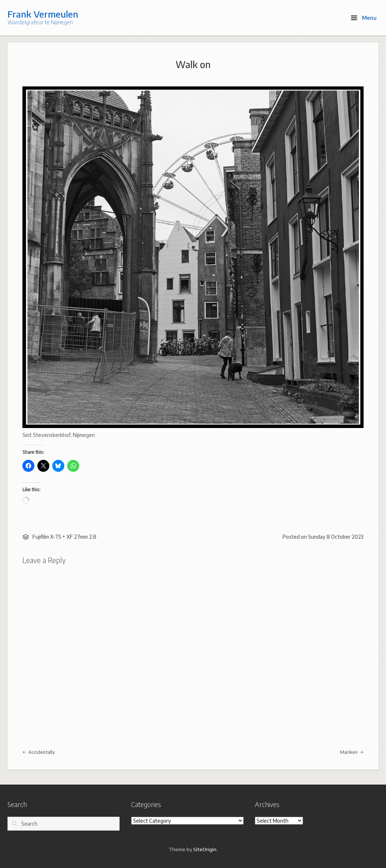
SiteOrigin (205, 849)
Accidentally (39, 752)
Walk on (193, 64)
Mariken (352, 752)
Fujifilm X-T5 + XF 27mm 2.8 (64, 537)
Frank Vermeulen (43, 14)
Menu (364, 18)
